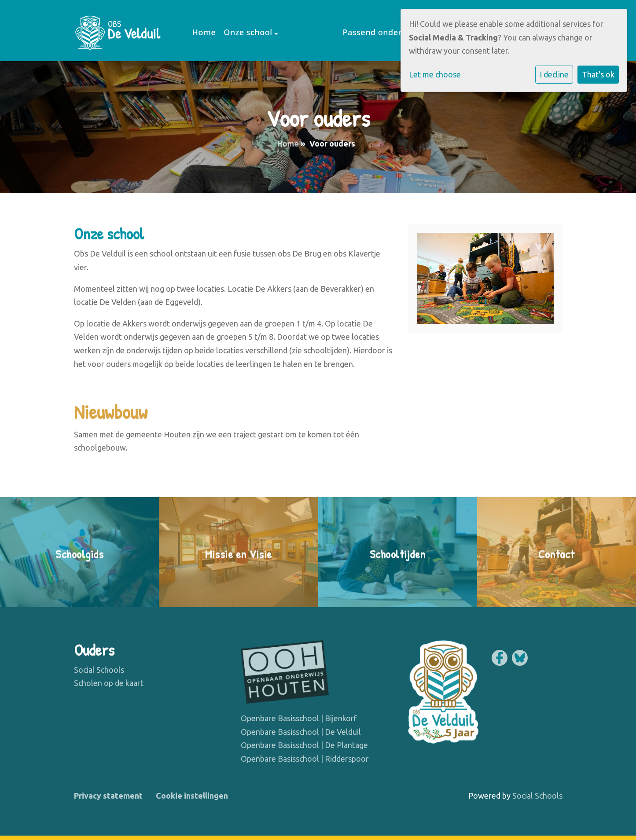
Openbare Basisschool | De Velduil (301, 732)
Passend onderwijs (380, 32)
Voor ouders (309, 32)
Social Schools (99, 670)
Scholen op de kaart (109, 683)
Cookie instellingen (192, 796)
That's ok (598, 74)
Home (204, 32)
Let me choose (435, 74)
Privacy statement (108, 796)
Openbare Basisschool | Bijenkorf (299, 718)
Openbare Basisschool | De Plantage (304, 745)
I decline (554, 74)
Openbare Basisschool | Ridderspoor (305, 759)
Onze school (249, 32)
